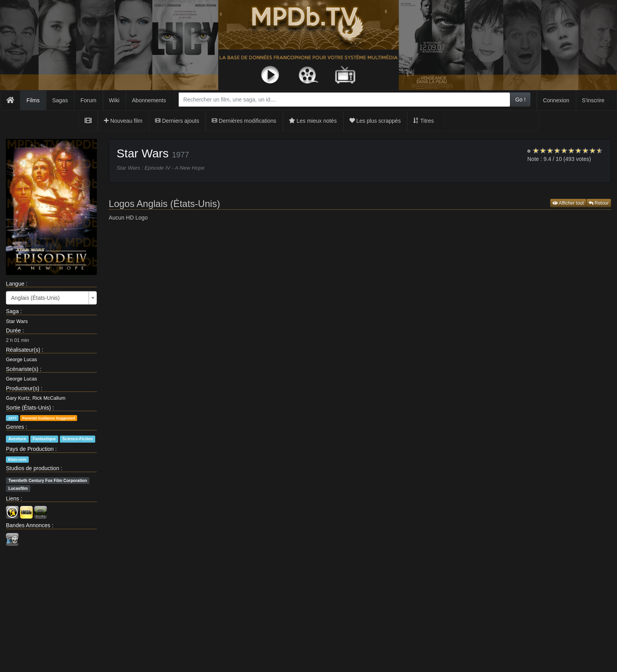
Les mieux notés (313, 121)
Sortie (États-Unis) (28, 408)
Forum (88, 100)
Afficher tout (568, 203)
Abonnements (149, 100)
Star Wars (17, 321)
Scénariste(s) (22, 369)
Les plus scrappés (375, 121)
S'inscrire (593, 100)
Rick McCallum (49, 398)
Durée (13, 330)
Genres (15, 427)
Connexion (556, 100)
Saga (12, 311)
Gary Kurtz (18, 398)
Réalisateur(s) (23, 350)
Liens (12, 498)
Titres (423, 121)
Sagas (60, 100)
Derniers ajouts (177, 121)
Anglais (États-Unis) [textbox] (35, 298)
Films (33, 100)
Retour (599, 203)
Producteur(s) (23, 388)
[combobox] (345, 100)
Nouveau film (123, 121)
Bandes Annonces (28, 525)
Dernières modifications (244, 121)
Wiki (114, 100)
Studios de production (32, 468)
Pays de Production (30, 449)
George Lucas (21, 360)
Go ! (520, 100)
